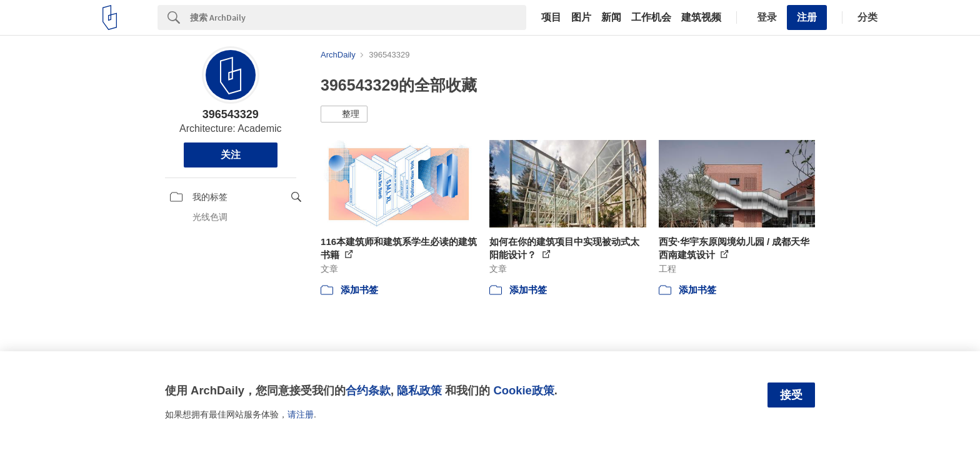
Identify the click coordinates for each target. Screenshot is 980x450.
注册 (807, 17)
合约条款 (368, 390)
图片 (581, 17)
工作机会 (651, 17)
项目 (551, 17)
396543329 (231, 114)
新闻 (611, 17)
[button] (344, 114)
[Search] (358, 17)
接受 (791, 395)
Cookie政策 (523, 390)
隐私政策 (419, 390)
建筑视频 (701, 17)
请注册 (301, 414)
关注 (231, 155)
